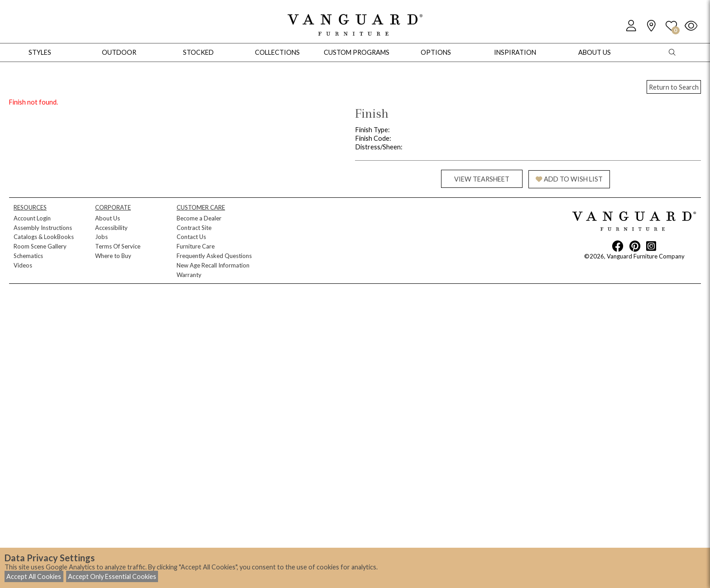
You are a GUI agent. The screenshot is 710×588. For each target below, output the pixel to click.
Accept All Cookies (34, 576)
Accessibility (111, 228)
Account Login (32, 218)
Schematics (28, 256)
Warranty (189, 275)
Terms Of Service (118, 246)
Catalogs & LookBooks (44, 237)
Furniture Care (196, 246)
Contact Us (191, 237)
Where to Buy (113, 256)
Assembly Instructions (43, 228)
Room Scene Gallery (40, 246)
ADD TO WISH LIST (569, 179)
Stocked (198, 52)
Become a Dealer (199, 218)
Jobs (101, 237)
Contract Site (194, 228)
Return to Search (674, 87)
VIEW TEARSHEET (482, 179)
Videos (23, 265)
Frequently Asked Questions (214, 256)
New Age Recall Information (213, 265)
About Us (108, 218)
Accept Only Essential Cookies (112, 576)
